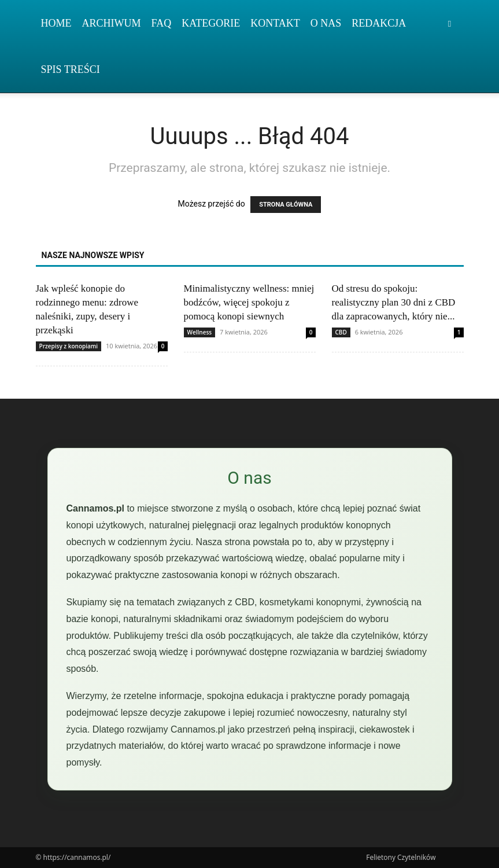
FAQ (162, 23)
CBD (341, 332)
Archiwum (112, 23)
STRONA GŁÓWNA (286, 205)
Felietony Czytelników (401, 857)
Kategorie (211, 23)
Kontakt (275, 23)
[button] (450, 23)
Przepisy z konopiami (69, 346)
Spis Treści (71, 69)
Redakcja (379, 23)
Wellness (200, 332)
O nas (326, 23)
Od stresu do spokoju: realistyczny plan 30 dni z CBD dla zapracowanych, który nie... (394, 302)
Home (56, 23)
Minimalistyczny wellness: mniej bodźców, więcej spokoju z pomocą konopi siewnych (249, 302)
